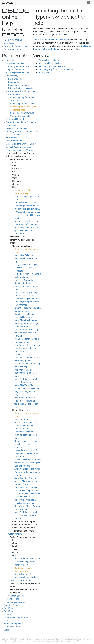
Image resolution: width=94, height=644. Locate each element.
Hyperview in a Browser (15, 602)
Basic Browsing (15, 79)
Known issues (13, 599)
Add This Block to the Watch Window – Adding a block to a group (27, 472)
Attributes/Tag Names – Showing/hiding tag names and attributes (27, 302)
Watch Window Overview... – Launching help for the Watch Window (27, 562)
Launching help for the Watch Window (56, 69)
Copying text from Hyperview (21, 91)
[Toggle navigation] (88, 3)
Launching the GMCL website (24, 104)
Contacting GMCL (12, 627)
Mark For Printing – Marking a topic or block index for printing (27, 515)
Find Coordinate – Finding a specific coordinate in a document (27, 348)
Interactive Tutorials (13, 40)
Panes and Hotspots (15, 119)
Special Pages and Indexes (18, 147)
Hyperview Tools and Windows (20, 150)
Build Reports (10, 611)
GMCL (8, 3)
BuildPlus (8, 608)
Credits (7, 630)
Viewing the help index (21, 116)
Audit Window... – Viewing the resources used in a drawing (26, 333)
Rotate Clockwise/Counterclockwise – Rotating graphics (28, 357)
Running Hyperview (15, 63)
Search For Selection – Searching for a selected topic (26, 258)
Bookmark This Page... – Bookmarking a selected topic (26, 373)
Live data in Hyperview (16, 128)
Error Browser (12, 138)
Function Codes (11, 605)
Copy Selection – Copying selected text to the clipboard (26, 268)
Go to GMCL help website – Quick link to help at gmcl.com (27, 231)
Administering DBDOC (14, 624)
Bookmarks (13, 82)
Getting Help (14, 94)
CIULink (8, 621)
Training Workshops (13, 49)
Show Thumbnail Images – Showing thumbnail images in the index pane (27, 323)
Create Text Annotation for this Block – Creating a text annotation (27, 453)
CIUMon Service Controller (16, 617)
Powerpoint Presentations (16, 46)
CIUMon (8, 614)
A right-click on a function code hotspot (51, 40)
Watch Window (15, 534)
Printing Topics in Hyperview (21, 88)
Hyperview (9, 60)
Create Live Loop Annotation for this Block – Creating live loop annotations (27, 463)
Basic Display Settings (18, 85)
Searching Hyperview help (22, 113)
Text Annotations (14, 141)
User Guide (9, 43)
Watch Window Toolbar (21, 580)
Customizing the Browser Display (21, 144)
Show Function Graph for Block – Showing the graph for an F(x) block (27, 481)
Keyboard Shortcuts (15, 596)
